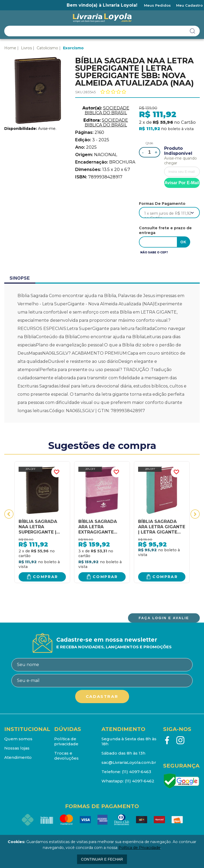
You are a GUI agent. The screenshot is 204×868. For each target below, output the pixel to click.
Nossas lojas (17, 748)
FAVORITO (57, 472)
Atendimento (18, 757)
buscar (193, 31)
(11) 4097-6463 (137, 772)
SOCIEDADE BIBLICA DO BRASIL (107, 110)
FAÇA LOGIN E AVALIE (164, 618)
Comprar (46, 577)
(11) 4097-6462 (140, 781)
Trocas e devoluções (66, 756)
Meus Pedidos (157, 5)
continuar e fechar (102, 859)
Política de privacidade (66, 741)
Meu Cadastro (189, 5)
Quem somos (18, 739)
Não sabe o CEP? (154, 252)
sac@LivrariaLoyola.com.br (129, 762)
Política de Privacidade (139, 848)
